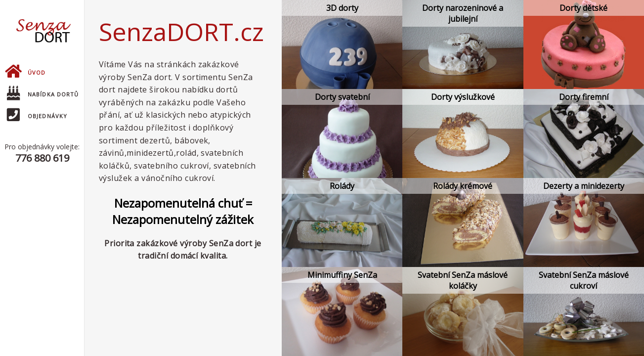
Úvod (25, 72)
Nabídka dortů (43, 94)
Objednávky (37, 116)
